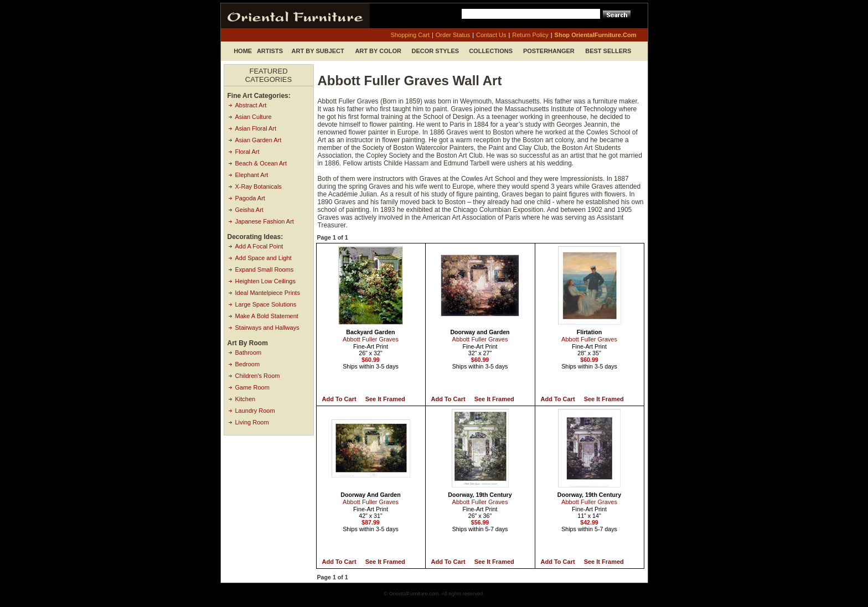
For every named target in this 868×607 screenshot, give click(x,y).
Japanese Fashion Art (265, 221)
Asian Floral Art (256, 128)
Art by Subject (318, 51)
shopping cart (410, 35)
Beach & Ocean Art (261, 163)
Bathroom (249, 352)
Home (243, 51)
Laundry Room (255, 411)
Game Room (252, 387)
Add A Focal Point (259, 246)
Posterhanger (549, 51)
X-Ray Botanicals (259, 186)
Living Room (252, 422)
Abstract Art (251, 105)
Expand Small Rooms (265, 269)
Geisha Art (249, 210)
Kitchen (246, 399)
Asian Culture (254, 117)
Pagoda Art (250, 198)
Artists (270, 51)
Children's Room (258, 376)
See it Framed (385, 399)
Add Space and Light (263, 258)
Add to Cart (339, 399)
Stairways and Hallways (267, 328)
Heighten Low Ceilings (265, 281)
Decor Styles (436, 51)
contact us (491, 35)
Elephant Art (252, 175)
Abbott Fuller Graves (371, 339)
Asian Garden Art (259, 140)
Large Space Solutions (266, 304)
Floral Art (247, 152)
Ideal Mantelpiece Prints (268, 293)
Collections (491, 51)
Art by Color (378, 51)
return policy (530, 35)
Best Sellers (608, 51)
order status (453, 35)
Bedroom (248, 364)
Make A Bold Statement (267, 316)
